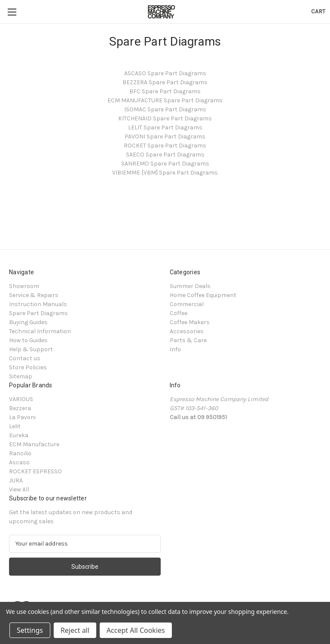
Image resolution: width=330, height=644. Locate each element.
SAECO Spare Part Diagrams (165, 155)
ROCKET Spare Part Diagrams (165, 146)
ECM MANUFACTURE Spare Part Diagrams (165, 100)
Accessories (187, 331)
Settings (30, 630)
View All (19, 489)
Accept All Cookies (136, 630)
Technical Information (40, 331)
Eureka (19, 435)
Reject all (75, 630)
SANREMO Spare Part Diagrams (165, 164)
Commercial (187, 304)
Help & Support (31, 349)
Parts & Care (188, 340)
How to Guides (28, 340)
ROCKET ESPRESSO (35, 471)
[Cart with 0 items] (318, 11)
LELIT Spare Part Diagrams (165, 127)
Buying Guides (28, 322)
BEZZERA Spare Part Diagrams (165, 82)
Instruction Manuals (38, 304)
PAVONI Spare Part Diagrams (165, 136)
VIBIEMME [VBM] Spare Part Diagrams (165, 173)
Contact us (25, 358)
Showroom (24, 286)
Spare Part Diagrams (38, 313)
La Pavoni (22, 417)
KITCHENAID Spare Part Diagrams (165, 118)
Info (175, 349)
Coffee (179, 313)
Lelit (15, 426)
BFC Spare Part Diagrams (165, 91)
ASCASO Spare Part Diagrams (165, 73)
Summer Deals (190, 286)
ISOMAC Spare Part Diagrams (165, 109)
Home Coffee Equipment (203, 295)
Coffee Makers (190, 322)
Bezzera (20, 408)
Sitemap (21, 376)
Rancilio (20, 453)
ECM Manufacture (34, 444)
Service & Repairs (34, 295)
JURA (16, 480)
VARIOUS (21, 399)
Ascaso (19, 462)
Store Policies (28, 367)
